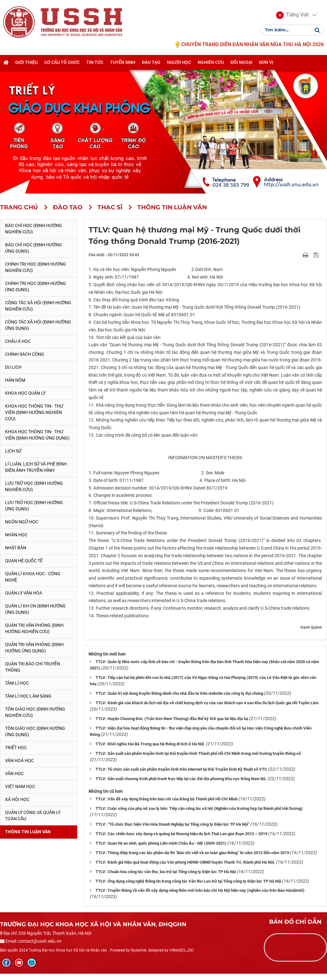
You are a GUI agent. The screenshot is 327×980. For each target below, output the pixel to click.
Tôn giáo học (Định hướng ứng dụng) (35, 731)
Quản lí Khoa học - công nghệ (33, 577)
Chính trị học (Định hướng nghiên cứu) (36, 267)
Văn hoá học (19, 761)
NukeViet (139, 950)
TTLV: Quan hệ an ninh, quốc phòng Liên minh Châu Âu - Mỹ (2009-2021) (161, 843)
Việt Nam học (20, 786)
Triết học (16, 748)
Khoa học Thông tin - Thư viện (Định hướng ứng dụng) (37, 435)
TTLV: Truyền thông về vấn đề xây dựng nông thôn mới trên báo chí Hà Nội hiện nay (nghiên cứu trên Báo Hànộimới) (200, 890)
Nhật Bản (16, 548)
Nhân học (16, 535)
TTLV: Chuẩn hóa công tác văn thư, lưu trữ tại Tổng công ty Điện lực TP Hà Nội (166, 872)
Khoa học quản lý (25, 393)
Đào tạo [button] (151, 62)
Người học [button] (179, 62)
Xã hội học (17, 799)
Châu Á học (18, 341)
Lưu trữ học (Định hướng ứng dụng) (34, 506)
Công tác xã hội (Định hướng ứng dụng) (38, 325)
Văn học (14, 774)
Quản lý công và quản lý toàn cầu (33, 816)
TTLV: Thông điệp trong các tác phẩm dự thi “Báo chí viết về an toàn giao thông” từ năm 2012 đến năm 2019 (192, 853)
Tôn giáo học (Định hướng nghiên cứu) (35, 712)
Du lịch (13, 367)
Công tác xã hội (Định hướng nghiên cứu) (38, 306)
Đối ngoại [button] (241, 62)
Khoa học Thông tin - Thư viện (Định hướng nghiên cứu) (34, 412)
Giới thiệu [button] (26, 62)
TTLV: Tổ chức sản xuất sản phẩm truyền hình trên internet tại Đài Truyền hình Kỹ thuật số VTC (181, 769)
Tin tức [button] (95, 62)
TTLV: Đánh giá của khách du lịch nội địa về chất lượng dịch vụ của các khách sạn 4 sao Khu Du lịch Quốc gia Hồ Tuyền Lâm (207, 703)
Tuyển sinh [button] (123, 62)
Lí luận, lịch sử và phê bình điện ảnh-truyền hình (36, 467)
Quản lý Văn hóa (24, 593)
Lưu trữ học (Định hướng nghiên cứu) (34, 486)
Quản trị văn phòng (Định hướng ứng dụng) (34, 648)
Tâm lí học (17, 683)
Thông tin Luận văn (28, 832)
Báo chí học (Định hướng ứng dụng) (34, 248)
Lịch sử (13, 451)
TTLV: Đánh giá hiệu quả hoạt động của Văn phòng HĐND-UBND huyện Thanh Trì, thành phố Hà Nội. (185, 862)
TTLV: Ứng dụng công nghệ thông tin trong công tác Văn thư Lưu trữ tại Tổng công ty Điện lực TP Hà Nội (188, 881)
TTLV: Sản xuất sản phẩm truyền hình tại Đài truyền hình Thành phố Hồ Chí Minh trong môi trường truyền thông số (198, 753)
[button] (292, 15)
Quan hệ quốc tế (24, 561)
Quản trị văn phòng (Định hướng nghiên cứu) (34, 628)
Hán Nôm (15, 380)
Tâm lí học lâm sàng (28, 696)
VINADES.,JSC (182, 950)
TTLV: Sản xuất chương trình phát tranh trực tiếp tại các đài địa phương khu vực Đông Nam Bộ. (181, 779)
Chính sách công (25, 354)
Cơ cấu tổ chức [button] (62, 62)
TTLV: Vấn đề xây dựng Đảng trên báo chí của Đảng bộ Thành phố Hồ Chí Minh (167, 799)
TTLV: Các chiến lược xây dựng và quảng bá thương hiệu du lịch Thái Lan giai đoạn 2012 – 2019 (181, 834)
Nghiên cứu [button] (211, 62)
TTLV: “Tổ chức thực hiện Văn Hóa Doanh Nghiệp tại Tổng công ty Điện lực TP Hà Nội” (173, 824)
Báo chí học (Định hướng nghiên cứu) (34, 229)
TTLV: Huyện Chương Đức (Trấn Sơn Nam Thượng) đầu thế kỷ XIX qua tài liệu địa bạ (172, 719)
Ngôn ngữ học (22, 522)
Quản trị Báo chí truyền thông (33, 667)
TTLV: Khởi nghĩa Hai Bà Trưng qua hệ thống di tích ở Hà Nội (150, 744)
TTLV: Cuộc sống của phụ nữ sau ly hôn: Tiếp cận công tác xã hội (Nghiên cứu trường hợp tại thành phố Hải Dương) (199, 808)
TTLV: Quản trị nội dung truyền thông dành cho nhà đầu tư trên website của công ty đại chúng (179, 693)
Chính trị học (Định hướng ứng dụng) (36, 287)
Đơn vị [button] (266, 62)
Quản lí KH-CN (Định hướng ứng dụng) (35, 609)
